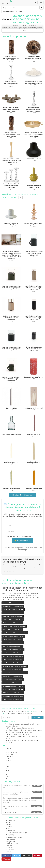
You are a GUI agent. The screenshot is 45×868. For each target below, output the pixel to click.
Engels (8, 770)
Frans (7, 750)
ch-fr (7, 764)
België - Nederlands (12, 752)
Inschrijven (37, 717)
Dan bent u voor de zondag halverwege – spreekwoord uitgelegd (22, 793)
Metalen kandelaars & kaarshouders (13, 693)
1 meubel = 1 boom (12, 844)
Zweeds (8, 760)
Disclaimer (9, 827)
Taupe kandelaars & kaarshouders (12, 646)
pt (6, 768)
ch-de (7, 762)
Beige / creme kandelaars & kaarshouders (15, 633)
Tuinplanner (9, 846)
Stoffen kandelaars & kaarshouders (13, 606)
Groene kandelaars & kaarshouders (13, 679)
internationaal (25, 734)
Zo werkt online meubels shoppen (17, 833)
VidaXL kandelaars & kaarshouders (13, 656)
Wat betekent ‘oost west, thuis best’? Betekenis (22, 807)
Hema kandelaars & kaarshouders (12, 663)
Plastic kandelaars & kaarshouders (12, 623)
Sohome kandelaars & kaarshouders (13, 609)
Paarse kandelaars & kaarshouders (13, 619)
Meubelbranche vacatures (14, 838)
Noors (8, 758)
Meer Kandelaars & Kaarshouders (22, 495)
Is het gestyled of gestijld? (22, 812)
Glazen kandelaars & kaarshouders (13, 603)
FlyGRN (8, 728)
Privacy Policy (10, 835)
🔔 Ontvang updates (23, 540)
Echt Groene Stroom (12, 730)
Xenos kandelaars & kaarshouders (12, 653)
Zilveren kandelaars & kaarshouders (13, 649)
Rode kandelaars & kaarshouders (12, 676)
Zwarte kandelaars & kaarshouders (13, 643)
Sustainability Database (13, 740)
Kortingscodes (10, 842)
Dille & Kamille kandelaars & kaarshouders (15, 673)
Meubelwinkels (10, 831)
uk (6, 775)
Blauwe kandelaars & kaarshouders (13, 696)
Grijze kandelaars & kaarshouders (12, 639)
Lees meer (22, 31)
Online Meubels (11, 820)
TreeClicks (9, 724)
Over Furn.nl (9, 822)
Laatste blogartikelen (11, 782)
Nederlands (9, 748)
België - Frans (10, 754)
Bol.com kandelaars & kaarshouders (13, 689)
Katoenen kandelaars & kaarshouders (13, 686)
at (6, 779)
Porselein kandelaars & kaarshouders (13, 636)
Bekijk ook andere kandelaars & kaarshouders (20, 196)
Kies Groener (10, 732)
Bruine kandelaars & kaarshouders (13, 616)
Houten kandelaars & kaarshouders (13, 613)
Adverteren (9, 848)
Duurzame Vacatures (12, 734)
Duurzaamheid (10, 840)
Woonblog (9, 825)
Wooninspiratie (10, 850)
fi (6, 773)
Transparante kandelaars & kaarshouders (15, 666)
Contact (8, 852)
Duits (7, 766)
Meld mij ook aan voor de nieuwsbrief (18, 536)
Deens (8, 777)
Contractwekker (11, 736)
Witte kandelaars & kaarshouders (12, 629)
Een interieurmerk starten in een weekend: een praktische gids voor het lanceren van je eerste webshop (22, 800)
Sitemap (8, 829)
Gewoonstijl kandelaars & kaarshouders (14, 626)
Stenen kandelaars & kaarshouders (13, 659)
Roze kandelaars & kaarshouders (12, 669)
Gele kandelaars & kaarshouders (12, 683)
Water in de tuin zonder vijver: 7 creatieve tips (22, 787)
